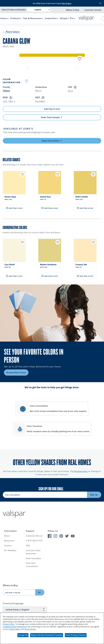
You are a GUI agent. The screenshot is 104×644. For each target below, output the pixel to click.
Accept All (23, 635)
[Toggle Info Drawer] (62, 81)
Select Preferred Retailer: (14, 10)
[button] (75, 87)
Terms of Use (30, 629)
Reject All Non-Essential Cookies (47, 635)
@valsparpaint (81, 471)
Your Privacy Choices (76, 635)
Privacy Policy (9, 624)
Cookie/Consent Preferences (15, 627)
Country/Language (13, 603)
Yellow (6, 91)
